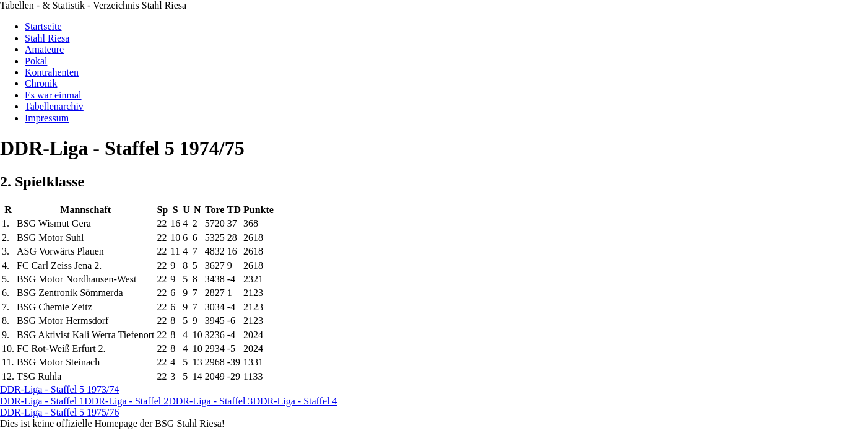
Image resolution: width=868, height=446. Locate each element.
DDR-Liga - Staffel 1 (42, 401)
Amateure (44, 49)
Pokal (36, 61)
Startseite (43, 26)
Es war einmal (53, 95)
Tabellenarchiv (54, 106)
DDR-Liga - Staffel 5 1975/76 (60, 412)
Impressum (47, 118)
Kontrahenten (52, 72)
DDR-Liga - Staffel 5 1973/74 (60, 389)
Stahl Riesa (47, 38)
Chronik (41, 83)
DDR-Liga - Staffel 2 (126, 401)
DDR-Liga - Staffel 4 (295, 401)
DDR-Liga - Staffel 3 (210, 401)
